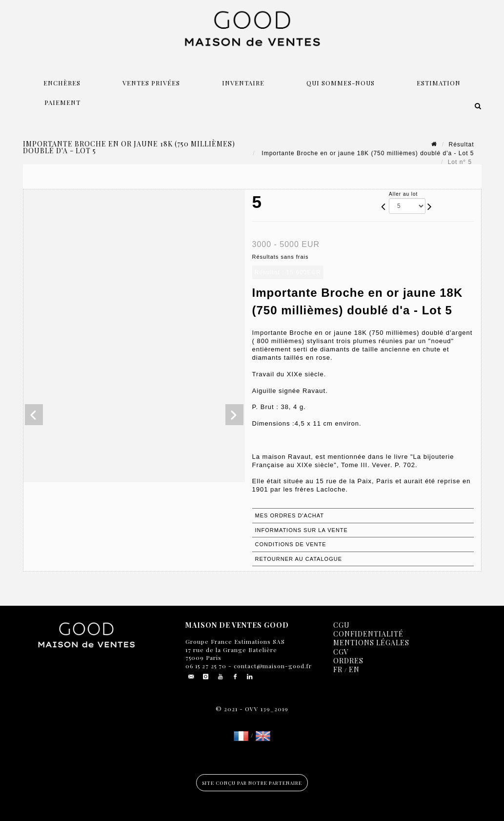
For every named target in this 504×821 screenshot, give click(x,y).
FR (338, 669)
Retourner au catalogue (299, 559)
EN (354, 669)
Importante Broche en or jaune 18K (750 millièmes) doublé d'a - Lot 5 (367, 153)
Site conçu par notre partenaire (252, 783)
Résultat (461, 144)
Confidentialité (368, 634)
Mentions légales (371, 643)
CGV (341, 652)
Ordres (348, 661)
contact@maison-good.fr (272, 666)
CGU (342, 625)
